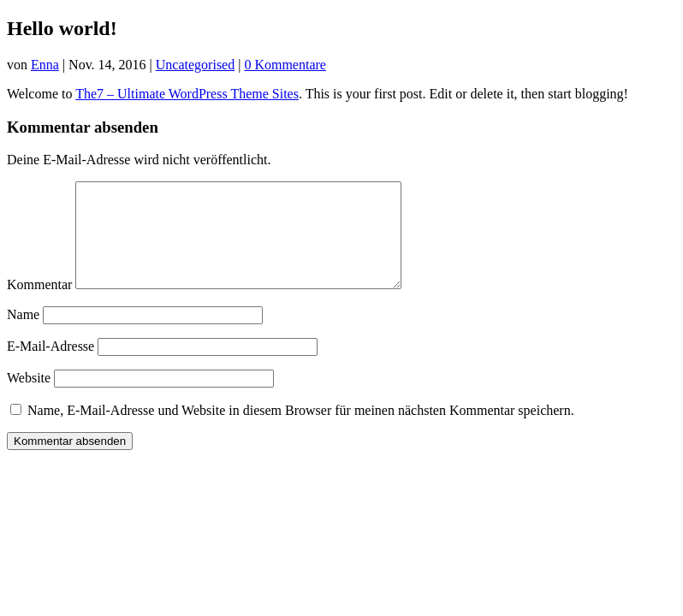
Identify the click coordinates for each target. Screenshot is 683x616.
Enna (45, 65)
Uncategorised (195, 65)
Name (23, 335)
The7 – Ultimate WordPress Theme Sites (187, 94)
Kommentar (39, 305)
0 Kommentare (285, 65)
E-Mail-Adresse (50, 367)
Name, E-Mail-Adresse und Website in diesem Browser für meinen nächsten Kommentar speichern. (301, 431)
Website (29, 398)
